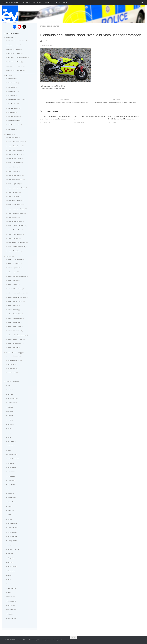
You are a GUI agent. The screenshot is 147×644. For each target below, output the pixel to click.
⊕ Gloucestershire (10, 455)
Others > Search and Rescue (16, 242)
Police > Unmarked (13, 348)
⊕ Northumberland (11, 536)
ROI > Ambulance (13, 356)
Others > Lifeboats (13, 192)
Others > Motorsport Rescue (16, 209)
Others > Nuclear (13, 217)
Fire (7, 76)
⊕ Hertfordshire (10, 472)
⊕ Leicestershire (10, 498)
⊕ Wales (8, 592)
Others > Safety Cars (14, 238)
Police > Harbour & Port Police (17, 297)
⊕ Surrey (8, 580)
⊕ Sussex (8, 584)
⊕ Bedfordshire (10, 390)
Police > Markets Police (14, 314)
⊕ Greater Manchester (12, 459)
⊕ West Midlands (10, 601)
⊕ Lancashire (9, 493)
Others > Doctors (13, 171)
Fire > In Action (12, 104)
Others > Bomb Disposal (15, 150)
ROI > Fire (11, 364)
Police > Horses (12, 306)
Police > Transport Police (15, 339)
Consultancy (37, 3)
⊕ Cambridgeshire (11, 403)
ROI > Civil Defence (13, 360)
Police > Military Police (14, 318)
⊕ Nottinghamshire (11, 541)
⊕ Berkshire (9, 394)
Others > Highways (13, 184)
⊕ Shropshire (9, 558)
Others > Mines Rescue (14, 200)
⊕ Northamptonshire (11, 528)
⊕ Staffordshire (10, 571)
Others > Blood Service (50, 26)
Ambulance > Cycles (14, 53)
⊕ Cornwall (8, 416)
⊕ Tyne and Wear (10, 588)
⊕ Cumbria (8, 420)
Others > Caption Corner (15, 154)
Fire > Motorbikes (13, 116)
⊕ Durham (8, 437)
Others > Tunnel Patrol (14, 251)
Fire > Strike (11, 129)
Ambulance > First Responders (17, 58)
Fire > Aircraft (11, 79)
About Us (58, 3)
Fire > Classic (12, 91)
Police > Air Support (13, 264)
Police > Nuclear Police (14, 327)
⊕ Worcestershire (10, 618)
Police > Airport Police (14, 268)
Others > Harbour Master (15, 180)
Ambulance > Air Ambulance (16, 41)
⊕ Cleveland (9, 411)
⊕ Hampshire (9, 463)
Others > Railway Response (16, 226)
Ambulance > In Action (14, 62)
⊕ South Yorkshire (10, 567)
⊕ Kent (7, 489)
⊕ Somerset (9, 562)
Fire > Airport (11, 83)
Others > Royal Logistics (15, 234)
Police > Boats (12, 272)
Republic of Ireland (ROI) (13, 353)
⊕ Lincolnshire (9, 502)
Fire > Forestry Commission (16, 100)
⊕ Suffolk (8, 575)
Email (65, 3)
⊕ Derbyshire (9, 424)
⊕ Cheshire (8, 407)
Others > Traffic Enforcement (16, 247)
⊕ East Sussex (9, 446)
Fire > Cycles (11, 96)
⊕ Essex (8, 450)
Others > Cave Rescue (14, 159)
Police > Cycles (12, 285)
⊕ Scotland (8, 554)
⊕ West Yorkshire (10, 610)
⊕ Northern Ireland (11, 532)
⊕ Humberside (9, 476)
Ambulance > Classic (14, 49)
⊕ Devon (8, 429)
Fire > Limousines (13, 108)
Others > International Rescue (16, 188)
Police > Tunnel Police (14, 343)
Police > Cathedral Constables (17, 276)
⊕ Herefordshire (10, 467)
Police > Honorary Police (15, 301)
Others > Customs (13, 167)
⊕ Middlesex (9, 515)
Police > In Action (13, 310)
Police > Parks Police (14, 331)
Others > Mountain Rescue (15, 213)
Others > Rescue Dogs (14, 230)
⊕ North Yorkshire (10, 523)
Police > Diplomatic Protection (16, 293)
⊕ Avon (7, 386)
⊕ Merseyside (9, 511)
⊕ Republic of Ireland (11, 549)
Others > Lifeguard (13, 196)
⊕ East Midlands (10, 442)
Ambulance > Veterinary (15, 70)
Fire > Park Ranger (13, 121)
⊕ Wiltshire (8, 614)
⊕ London (8, 506)
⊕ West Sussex (10, 605)
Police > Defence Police (15, 289)
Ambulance (9, 38)
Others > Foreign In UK (14, 175)
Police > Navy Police (14, 322)
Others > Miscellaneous (14, 205)
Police (8, 256)
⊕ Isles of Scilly (10, 485)
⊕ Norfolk (8, 519)
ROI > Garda (11, 369)
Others (8, 134)
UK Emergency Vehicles (11, 3)
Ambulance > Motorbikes (15, 66)
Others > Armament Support (16, 142)
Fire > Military (12, 112)
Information (25, 3)
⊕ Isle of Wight (9, 480)
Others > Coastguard (14, 163)
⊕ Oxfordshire (9, 545)
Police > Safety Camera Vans (16, 335)
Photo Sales (48, 3)
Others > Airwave (13, 138)
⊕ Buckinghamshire (11, 398)
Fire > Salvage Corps (14, 125)
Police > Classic (12, 280)
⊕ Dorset (8, 433)
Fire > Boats (11, 87)
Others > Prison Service (15, 222)
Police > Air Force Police (15, 259)
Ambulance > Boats (13, 45)
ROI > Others (11, 373)
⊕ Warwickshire (10, 597)
